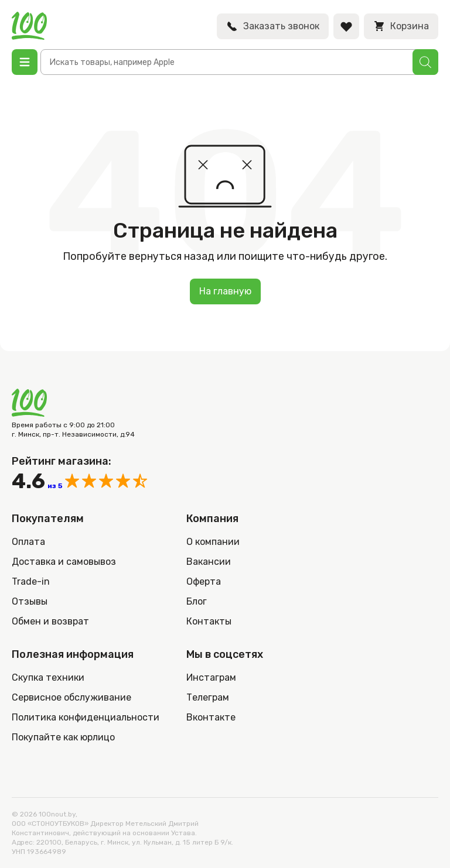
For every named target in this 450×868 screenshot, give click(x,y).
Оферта (204, 581)
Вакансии (209, 562)
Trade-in (31, 581)
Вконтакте (211, 717)
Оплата (28, 542)
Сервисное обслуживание (71, 697)
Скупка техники (48, 677)
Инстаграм (211, 677)
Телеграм (208, 697)
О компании (213, 542)
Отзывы (30, 601)
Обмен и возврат (50, 621)
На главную (225, 291)
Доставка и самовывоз (64, 562)
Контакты (209, 621)
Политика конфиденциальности (86, 717)
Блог (197, 601)
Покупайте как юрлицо (63, 737)
